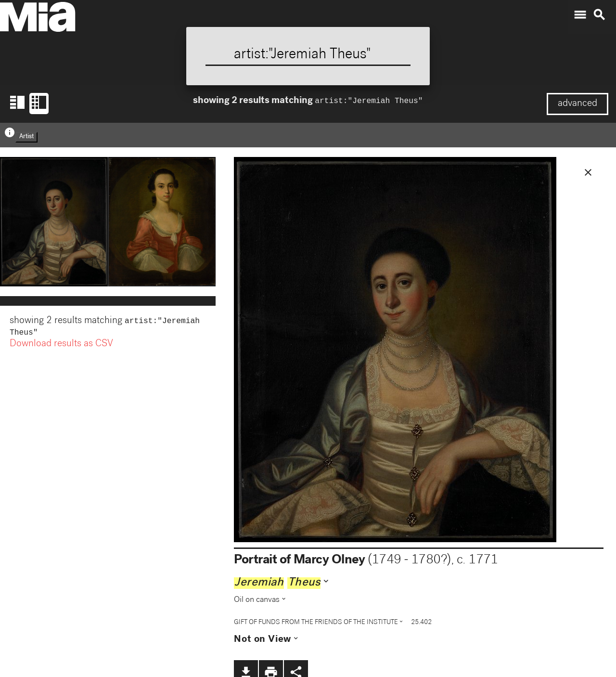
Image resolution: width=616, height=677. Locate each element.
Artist (26, 137)
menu (580, 15)
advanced (577, 104)
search (599, 15)
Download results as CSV (61, 346)
